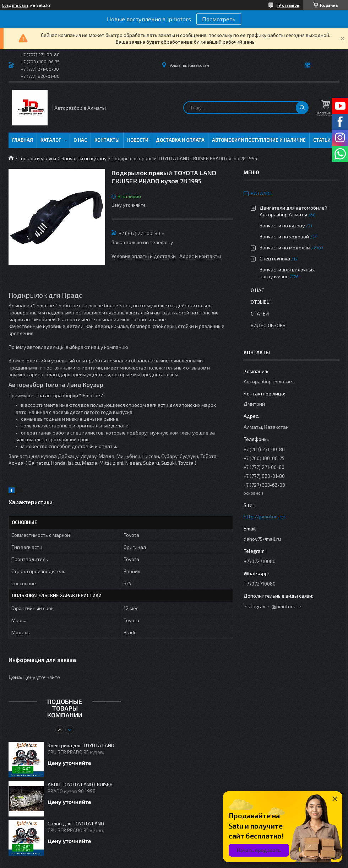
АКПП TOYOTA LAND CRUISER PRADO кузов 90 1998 (80, 788)
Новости (138, 140)
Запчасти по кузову (84, 158)
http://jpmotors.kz (265, 516)
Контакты (107, 140)
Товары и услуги (37, 158)
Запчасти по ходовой (284, 236)
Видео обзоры (269, 325)
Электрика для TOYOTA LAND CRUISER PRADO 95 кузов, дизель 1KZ (81, 749)
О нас (80, 140)
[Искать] (302, 108)
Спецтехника (275, 258)
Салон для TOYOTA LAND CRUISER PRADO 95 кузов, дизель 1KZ (76, 827)
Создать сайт (15, 5)
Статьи (322, 140)
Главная (23, 140)
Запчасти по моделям (285, 247)
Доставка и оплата (180, 140)
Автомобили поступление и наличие (259, 140)
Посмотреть (219, 19)
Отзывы (261, 302)
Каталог (51, 140)
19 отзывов (288, 5)
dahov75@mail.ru (262, 539)
